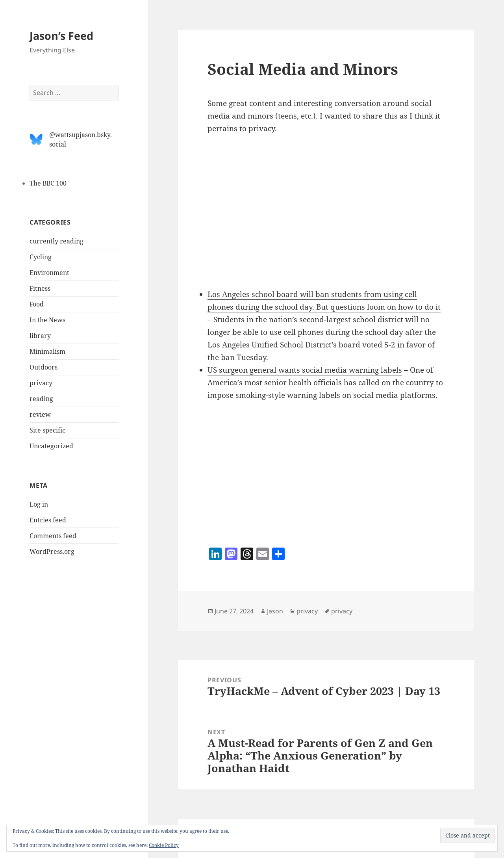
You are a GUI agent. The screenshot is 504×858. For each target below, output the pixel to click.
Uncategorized (51, 446)
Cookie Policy (164, 845)
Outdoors (44, 367)
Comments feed (53, 536)
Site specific (47, 430)
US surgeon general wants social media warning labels (305, 370)
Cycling (41, 257)
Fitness (40, 288)
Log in (39, 504)
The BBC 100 (48, 183)
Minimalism (47, 351)
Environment (49, 273)
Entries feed (48, 520)
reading (41, 399)
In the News (47, 320)
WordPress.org (52, 552)
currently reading (57, 241)
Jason (275, 611)
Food (37, 304)
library (40, 336)
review (40, 414)
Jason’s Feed (61, 36)
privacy (41, 383)
